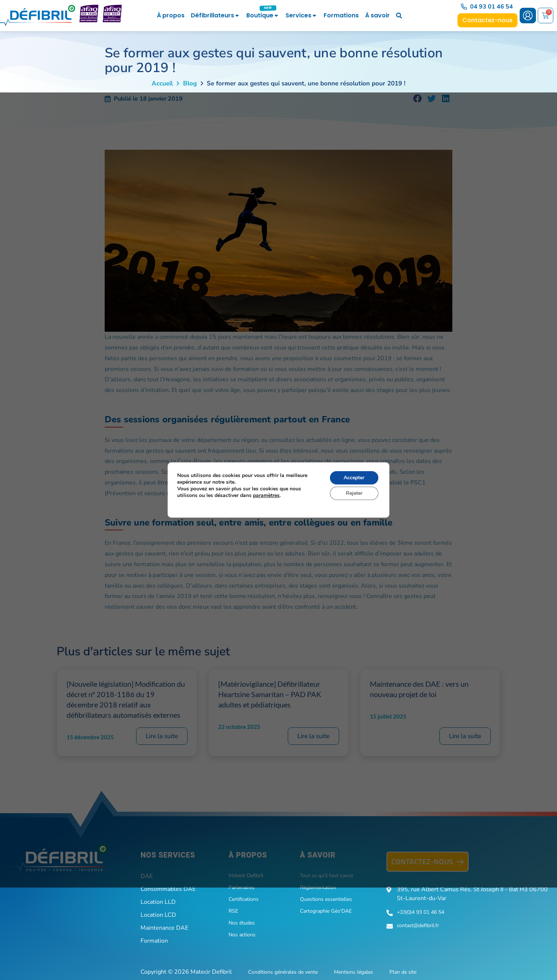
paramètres (266, 496)
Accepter (354, 478)
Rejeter (354, 493)
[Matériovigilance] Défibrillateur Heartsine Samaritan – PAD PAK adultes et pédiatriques (270, 694)
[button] (418, 99)
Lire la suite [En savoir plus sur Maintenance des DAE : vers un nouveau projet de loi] (465, 736)
